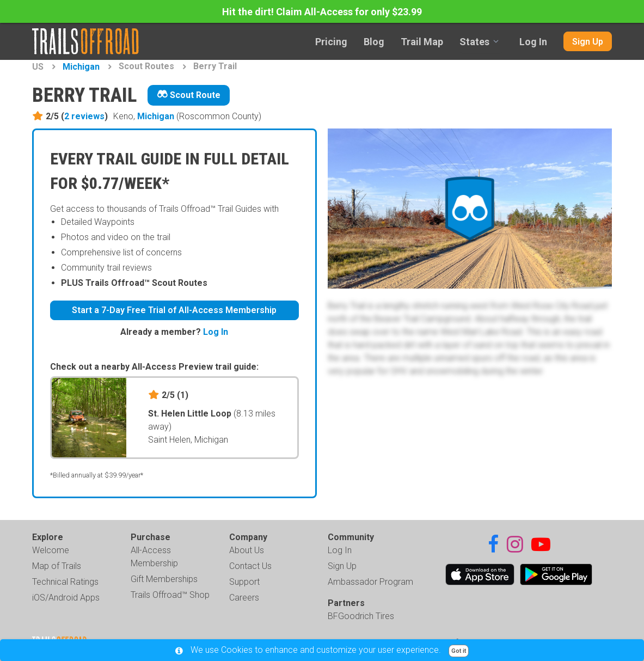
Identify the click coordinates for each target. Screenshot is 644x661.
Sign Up (588, 42)
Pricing (331, 42)
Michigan (81, 67)
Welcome (51, 550)
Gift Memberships (164, 579)
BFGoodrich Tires (361, 616)
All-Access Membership (154, 557)
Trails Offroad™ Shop (170, 595)
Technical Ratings (65, 582)
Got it (459, 651)
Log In (533, 42)
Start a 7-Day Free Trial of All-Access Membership (174, 310)
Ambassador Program (370, 582)
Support (244, 582)
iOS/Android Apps (66, 598)
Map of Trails (57, 566)
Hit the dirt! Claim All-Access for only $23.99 (322, 12)
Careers (244, 598)
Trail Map (422, 42)
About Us (247, 550)
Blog (374, 42)
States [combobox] (474, 42)
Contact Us (250, 566)
